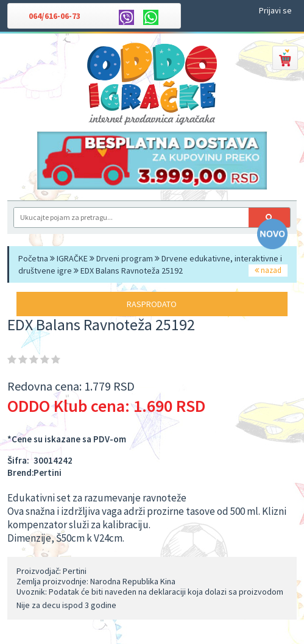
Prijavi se (275, 10)
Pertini (48, 472)
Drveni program (125, 258)
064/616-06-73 (55, 16)
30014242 (53, 460)
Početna (33, 258)
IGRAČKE (72, 258)
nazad (268, 270)
